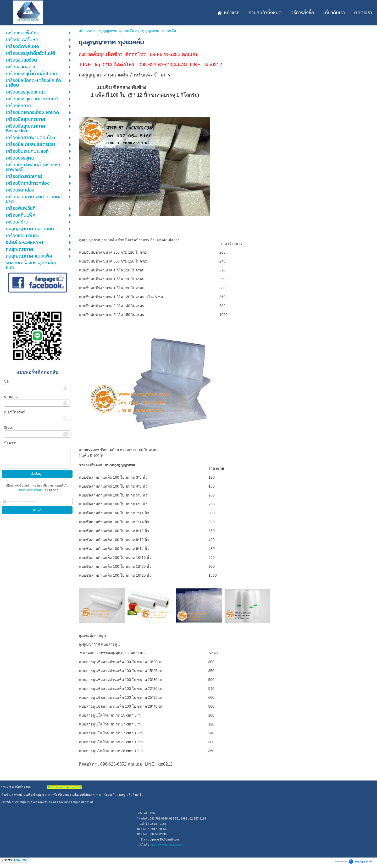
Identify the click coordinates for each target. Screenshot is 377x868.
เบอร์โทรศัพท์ (15, 412)
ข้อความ (11, 443)
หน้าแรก (85, 31)
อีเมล (8, 428)
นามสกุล (11, 397)
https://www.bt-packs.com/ (167, 845)
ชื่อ (6, 381)
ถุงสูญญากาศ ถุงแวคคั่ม (115, 31)
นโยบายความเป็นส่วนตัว (33, 490)
